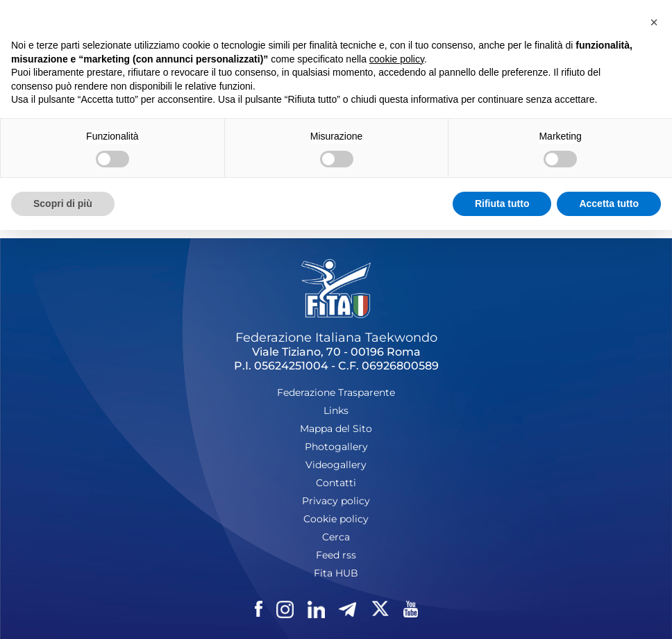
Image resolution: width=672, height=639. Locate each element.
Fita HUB (336, 573)
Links (336, 410)
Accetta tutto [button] (609, 204)
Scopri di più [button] (63, 204)
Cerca (336, 537)
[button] (654, 22)
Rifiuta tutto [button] (502, 204)
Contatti (336, 483)
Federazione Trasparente (336, 392)
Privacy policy (336, 501)
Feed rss (336, 555)
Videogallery (336, 465)
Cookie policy (336, 519)
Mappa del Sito (336, 429)
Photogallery (336, 447)
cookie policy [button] (397, 59)
